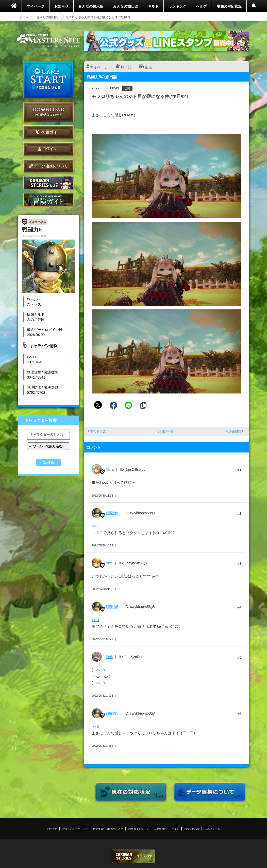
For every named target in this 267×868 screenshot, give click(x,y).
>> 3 (95, 620)
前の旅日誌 (98, 431)
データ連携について (48, 166)
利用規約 (52, 829)
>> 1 (95, 526)
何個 (109, 657)
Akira (110, 469)
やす (109, 563)
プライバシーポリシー (75, 829)
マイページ (36, 6)
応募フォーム (212, 829)
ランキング (177, 6)
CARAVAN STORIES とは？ (48, 183)
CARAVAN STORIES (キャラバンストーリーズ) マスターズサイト (48, 40)
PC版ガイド (48, 132)
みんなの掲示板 (91, 6)
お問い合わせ (192, 829)
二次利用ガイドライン (166, 829)
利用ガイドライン (139, 829)
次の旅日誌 (233, 431)
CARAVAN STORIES (133, 856)
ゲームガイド (48, 200)
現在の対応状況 (229, 6)
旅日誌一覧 (166, 431)
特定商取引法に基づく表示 (108, 829)
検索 (51, 463)
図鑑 (148, 67)
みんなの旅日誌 (126, 6)
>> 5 (95, 726)
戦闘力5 (112, 513)
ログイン (48, 149)
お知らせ (61, 6)
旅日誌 (126, 67)
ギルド (153, 6)
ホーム (24, 17)
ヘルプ (202, 6)
